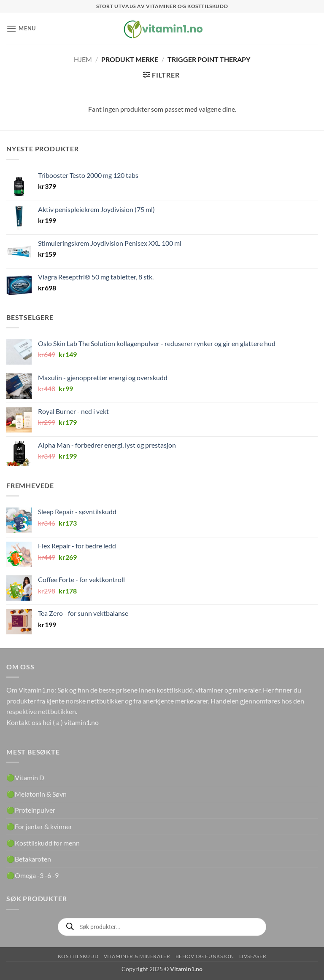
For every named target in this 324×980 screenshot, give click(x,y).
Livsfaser (253, 956)
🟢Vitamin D (25, 777)
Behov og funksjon (205, 956)
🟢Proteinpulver (31, 810)
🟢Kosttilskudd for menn (43, 843)
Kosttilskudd (78, 956)
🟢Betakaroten (29, 859)
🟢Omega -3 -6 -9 (32, 875)
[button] (21, 28)
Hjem (83, 59)
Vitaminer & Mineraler (137, 956)
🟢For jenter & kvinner (39, 826)
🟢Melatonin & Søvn (36, 794)
